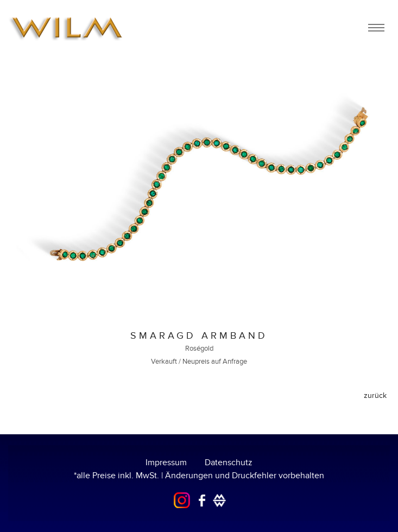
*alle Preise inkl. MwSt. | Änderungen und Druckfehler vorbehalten (199, 476)
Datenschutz (229, 463)
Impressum (166, 463)
